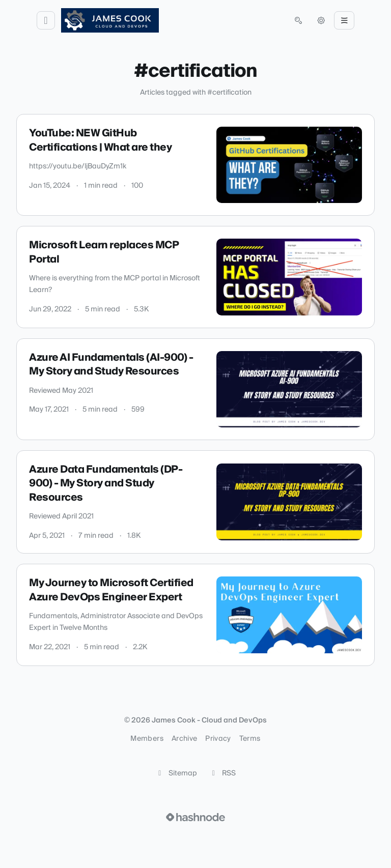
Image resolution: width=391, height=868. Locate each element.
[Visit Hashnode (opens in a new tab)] (195, 817)
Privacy (218, 739)
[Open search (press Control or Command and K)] (298, 20)
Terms (250, 739)
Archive (184, 739)
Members (147, 739)
